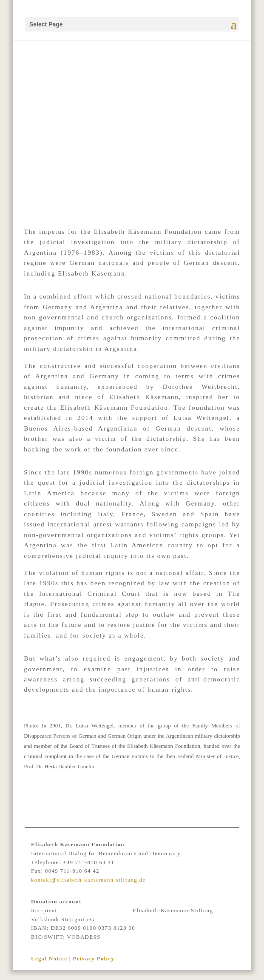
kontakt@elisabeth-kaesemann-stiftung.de (88, 880)
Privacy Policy (94, 958)
